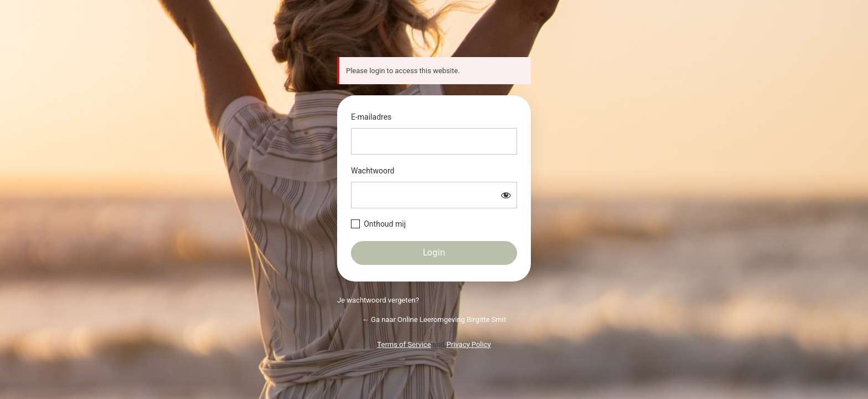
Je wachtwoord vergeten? (378, 300)
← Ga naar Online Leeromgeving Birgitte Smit (434, 319)
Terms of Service (404, 344)
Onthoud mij (385, 224)
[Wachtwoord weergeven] (506, 195)
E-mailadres (371, 117)
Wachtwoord (373, 171)
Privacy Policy (469, 344)
